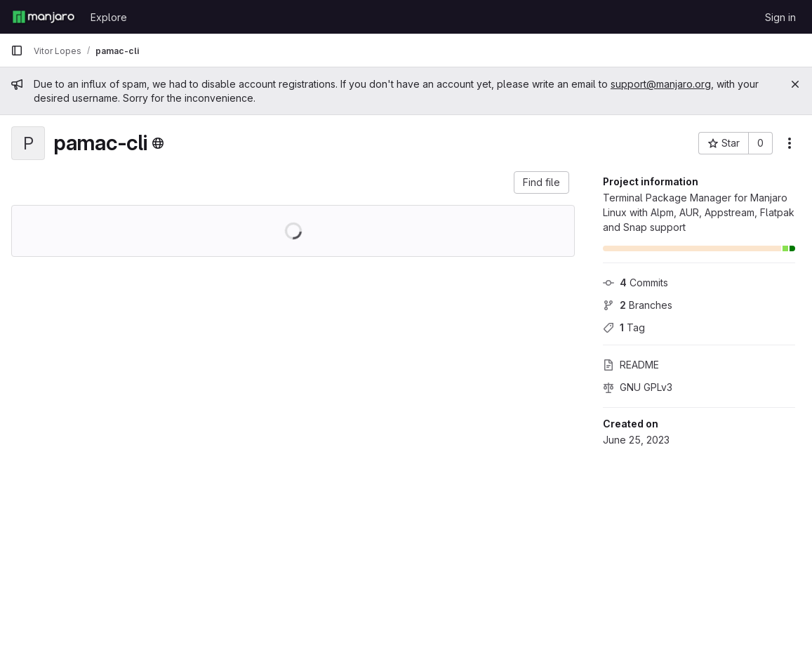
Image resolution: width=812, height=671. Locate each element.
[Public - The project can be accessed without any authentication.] (158, 143)
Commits (635, 283)
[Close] (795, 84)
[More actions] (790, 143)
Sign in (780, 17)
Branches (638, 305)
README (631, 365)
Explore (109, 17)
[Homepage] (44, 17)
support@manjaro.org (661, 84)
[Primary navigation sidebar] (17, 51)
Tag (624, 327)
